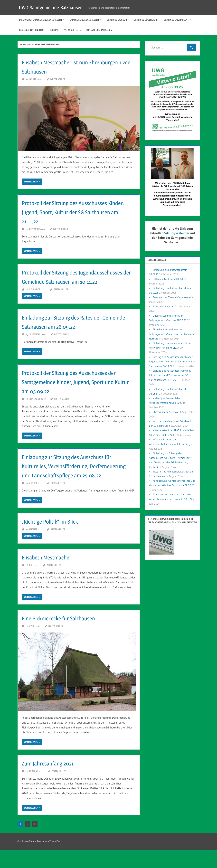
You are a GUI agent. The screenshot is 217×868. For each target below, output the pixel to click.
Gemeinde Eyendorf (117, 20)
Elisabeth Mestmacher (52, 575)
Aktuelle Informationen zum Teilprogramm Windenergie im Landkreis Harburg (172, 334)
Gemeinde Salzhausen (177, 20)
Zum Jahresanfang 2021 (53, 781)
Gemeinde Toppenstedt (32, 30)
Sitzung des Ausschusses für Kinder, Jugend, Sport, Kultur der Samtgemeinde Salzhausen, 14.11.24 (172, 361)
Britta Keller (58, 79)
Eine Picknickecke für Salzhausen (66, 636)
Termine (54, 30)
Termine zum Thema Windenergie (172, 297)
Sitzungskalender (177, 233)
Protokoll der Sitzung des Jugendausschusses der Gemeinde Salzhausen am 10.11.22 (68, 281)
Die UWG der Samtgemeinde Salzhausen (42, 20)
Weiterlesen (31, 182)
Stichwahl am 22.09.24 (165, 412)
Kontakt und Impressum (99, 30)
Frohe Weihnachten (163, 306)
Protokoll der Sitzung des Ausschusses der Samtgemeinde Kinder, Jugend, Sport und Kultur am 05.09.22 (78, 391)
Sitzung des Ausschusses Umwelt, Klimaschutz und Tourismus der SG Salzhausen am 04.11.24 (170, 375)
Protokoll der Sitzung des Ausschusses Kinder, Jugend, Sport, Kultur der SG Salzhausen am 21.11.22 (73, 212)
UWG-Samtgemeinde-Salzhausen (54, 7)
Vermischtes (73, 30)
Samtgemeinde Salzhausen (86, 20)
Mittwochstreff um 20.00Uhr (169, 279)
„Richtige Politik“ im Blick (56, 540)
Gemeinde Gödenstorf (146, 20)
